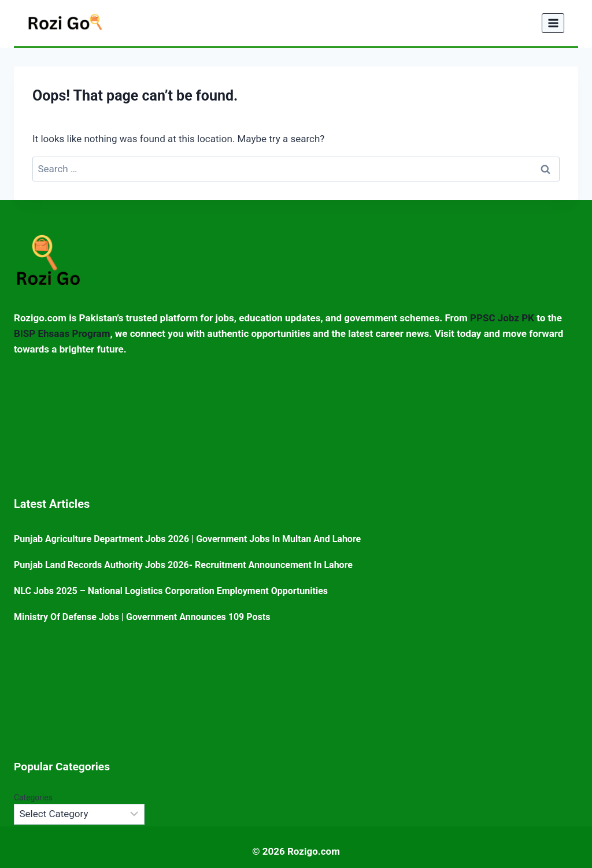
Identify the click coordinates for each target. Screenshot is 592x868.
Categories (33, 797)
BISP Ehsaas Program (62, 333)
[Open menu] (553, 23)
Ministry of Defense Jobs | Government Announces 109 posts (142, 617)
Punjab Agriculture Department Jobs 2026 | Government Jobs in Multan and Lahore (187, 539)
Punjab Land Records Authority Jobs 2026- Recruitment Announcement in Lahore (183, 565)
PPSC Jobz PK (502, 318)
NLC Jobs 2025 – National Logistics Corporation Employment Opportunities (171, 591)
